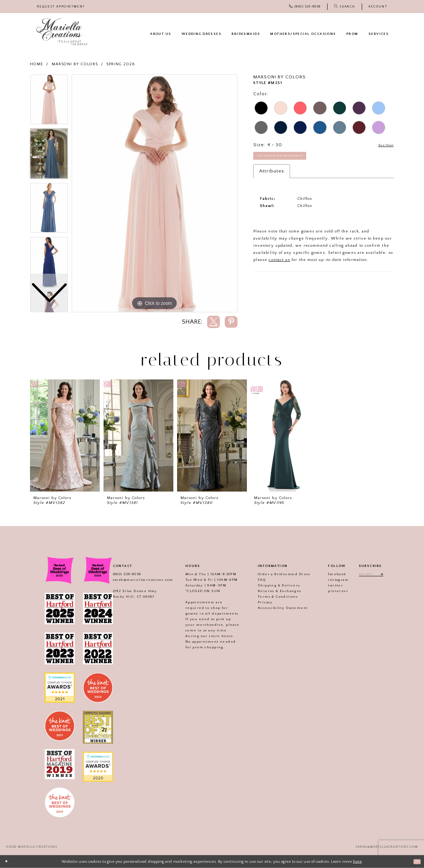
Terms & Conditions (271, 597)
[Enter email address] (371, 575)
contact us (279, 266)
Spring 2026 (120, 64)
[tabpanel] (155, 193)
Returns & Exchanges (273, 591)
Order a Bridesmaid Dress (277, 574)
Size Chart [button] (381, 145)
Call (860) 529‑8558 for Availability (294, 159)
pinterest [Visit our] (331, 591)
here (357, 861)
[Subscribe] (386, 575)
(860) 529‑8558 (120, 574)
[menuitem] (61, 7)
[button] (378, 7)
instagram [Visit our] (331, 580)
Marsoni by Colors (75, 64)
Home (37, 64)
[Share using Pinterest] (231, 322)
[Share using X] (214, 322)
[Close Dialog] (8, 862)
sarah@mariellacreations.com (136, 580)
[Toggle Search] (344, 7)
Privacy (258, 602)
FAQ (255, 580)
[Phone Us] (305, 7)
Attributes (272, 177)
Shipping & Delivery (272, 585)
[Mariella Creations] (62, 32)
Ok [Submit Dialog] (415, 861)
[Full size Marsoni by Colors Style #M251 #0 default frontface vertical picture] (155, 193)
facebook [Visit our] (330, 574)
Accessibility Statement (276, 608)
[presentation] (65, 435)
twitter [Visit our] (328, 585)
